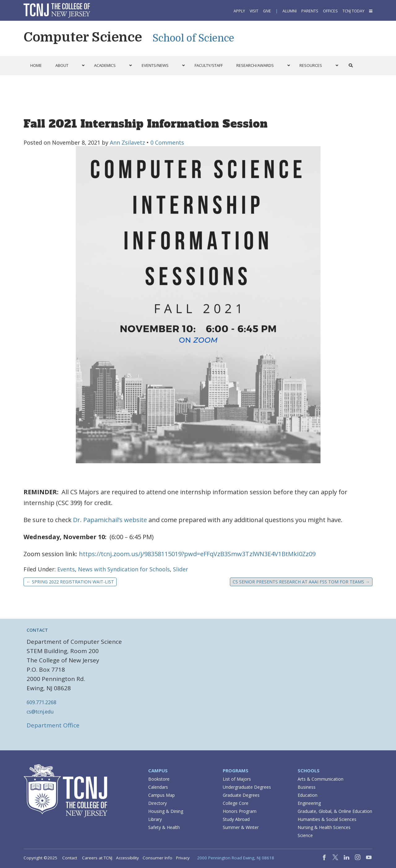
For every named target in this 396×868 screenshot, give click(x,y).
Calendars (158, 787)
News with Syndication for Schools (124, 569)
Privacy (183, 858)
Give (267, 11)
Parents (310, 11)
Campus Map (161, 795)
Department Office (53, 725)
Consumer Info (157, 858)
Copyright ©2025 (40, 858)
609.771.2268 (41, 702)
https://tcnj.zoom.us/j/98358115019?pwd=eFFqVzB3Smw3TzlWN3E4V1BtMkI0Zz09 (197, 554)
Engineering (309, 803)
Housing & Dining (166, 811)
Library (155, 819)
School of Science (193, 38)
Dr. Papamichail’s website (110, 520)
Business (307, 787)
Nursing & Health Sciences (324, 827)
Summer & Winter (241, 827)
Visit (254, 11)
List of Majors (237, 779)
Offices (330, 11)
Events (66, 569)
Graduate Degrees (241, 795)
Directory (157, 803)
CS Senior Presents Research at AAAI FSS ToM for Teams (301, 582)
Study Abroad (236, 819)
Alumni (290, 11)
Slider (181, 569)
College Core (236, 803)
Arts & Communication (321, 779)
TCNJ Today (353, 11)
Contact (70, 858)
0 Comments (167, 142)
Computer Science (83, 37)
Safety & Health (164, 827)
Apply (239, 11)
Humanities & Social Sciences (327, 819)
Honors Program (240, 811)
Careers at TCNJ (97, 858)
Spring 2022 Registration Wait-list (70, 582)
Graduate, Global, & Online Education (335, 811)
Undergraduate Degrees (247, 787)
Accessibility (127, 858)
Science (305, 835)
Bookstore (159, 779)
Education (308, 795)
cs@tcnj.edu (40, 712)
